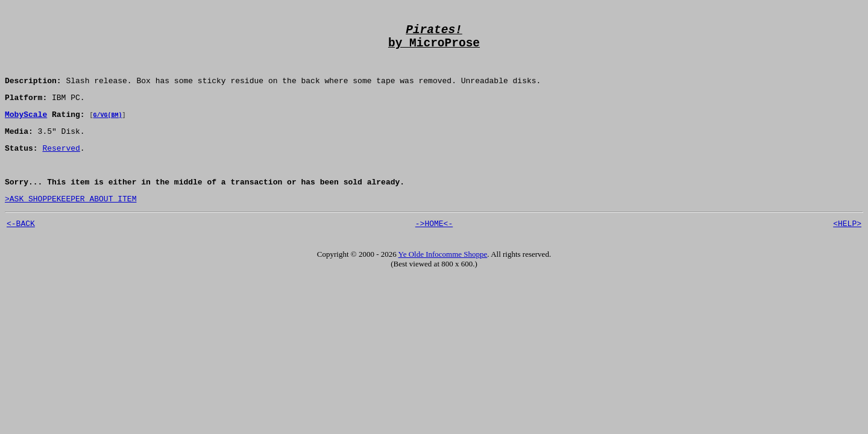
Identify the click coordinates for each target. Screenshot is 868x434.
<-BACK (21, 249)
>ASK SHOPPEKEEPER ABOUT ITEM (71, 222)
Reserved (61, 166)
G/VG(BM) (107, 130)
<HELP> (847, 249)
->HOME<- (434, 249)
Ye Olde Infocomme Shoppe (443, 280)
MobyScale (26, 129)
